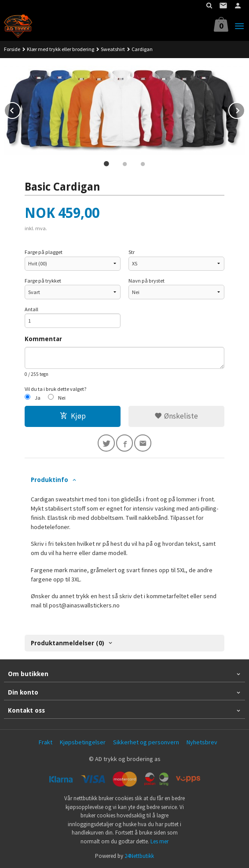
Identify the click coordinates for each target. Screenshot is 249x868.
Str (132, 252)
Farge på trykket (43, 281)
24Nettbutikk (139, 856)
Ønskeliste (176, 416)
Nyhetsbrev (202, 742)
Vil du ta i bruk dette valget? (56, 389)
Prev (20, 109)
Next (245, 109)
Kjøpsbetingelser (83, 742)
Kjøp (73, 416)
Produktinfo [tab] (49, 480)
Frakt (46, 742)
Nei (62, 398)
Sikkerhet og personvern (146, 742)
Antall (31, 309)
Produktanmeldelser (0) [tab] (68, 643)
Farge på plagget (44, 252)
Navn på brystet (146, 281)
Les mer (159, 841)
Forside (12, 49)
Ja (38, 398)
